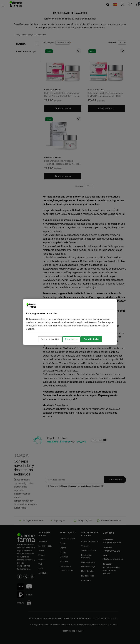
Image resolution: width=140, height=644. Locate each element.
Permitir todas (92, 339)
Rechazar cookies (50, 339)
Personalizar (71, 339)
